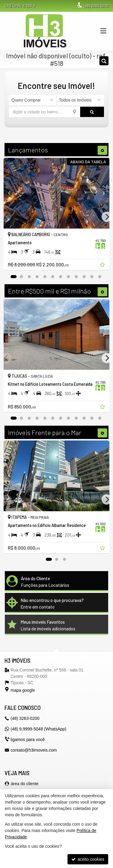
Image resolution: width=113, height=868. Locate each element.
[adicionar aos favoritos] (103, 265)
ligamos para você (28, 740)
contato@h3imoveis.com (34, 750)
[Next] (101, 193)
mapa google (23, 690)
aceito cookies (88, 859)
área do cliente (25, 784)
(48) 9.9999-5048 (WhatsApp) (38, 729)
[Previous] (12, 193)
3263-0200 (96, 6)
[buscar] (92, 112)
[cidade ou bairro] (45, 112)
